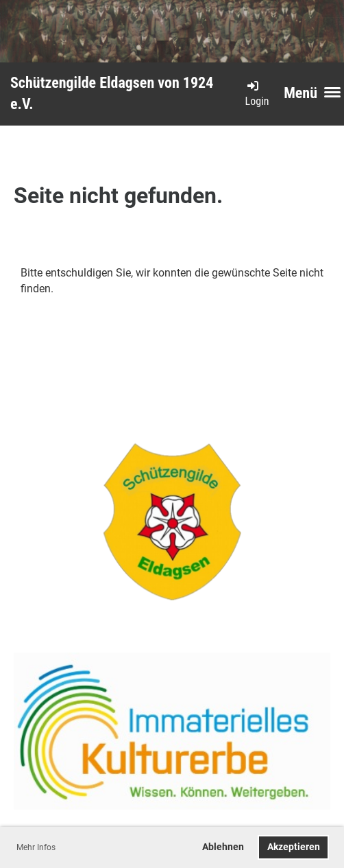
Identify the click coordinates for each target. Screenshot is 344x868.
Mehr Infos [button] (36, 847)
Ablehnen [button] (223, 847)
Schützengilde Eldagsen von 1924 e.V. (112, 93)
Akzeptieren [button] (294, 847)
